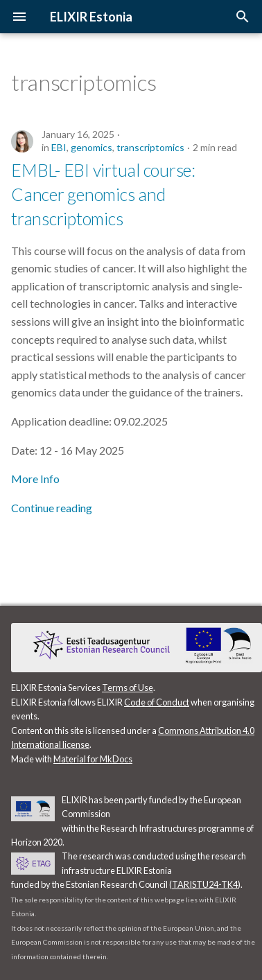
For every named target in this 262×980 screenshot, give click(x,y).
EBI (59, 147)
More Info (35, 479)
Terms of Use (128, 688)
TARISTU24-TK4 (205, 884)
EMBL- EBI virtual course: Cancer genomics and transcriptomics (103, 194)
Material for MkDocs (93, 759)
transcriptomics (150, 147)
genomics (91, 147)
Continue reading (52, 508)
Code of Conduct (157, 702)
